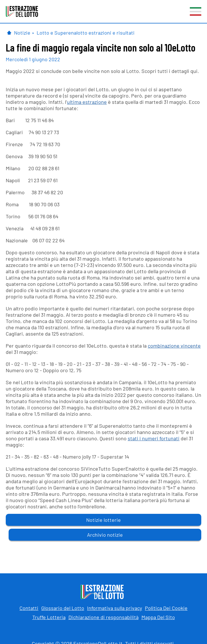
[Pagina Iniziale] (9, 33)
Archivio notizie (105, 535)
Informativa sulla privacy (115, 608)
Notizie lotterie (103, 520)
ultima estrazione (87, 102)
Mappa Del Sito (158, 617)
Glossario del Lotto (63, 608)
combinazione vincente (174, 346)
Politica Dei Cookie (166, 608)
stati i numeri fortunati (154, 438)
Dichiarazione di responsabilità (103, 617)
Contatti (29, 608)
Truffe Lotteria (49, 617)
